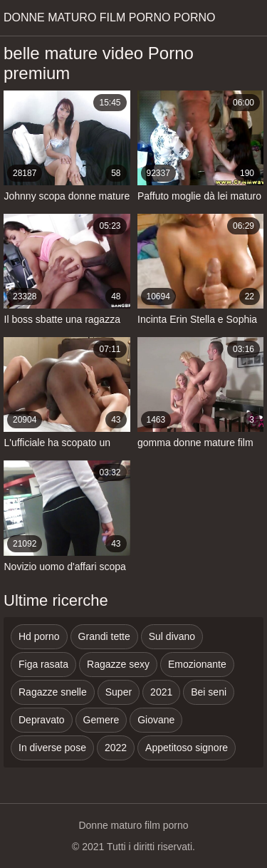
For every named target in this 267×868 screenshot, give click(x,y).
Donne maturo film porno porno (110, 17)
